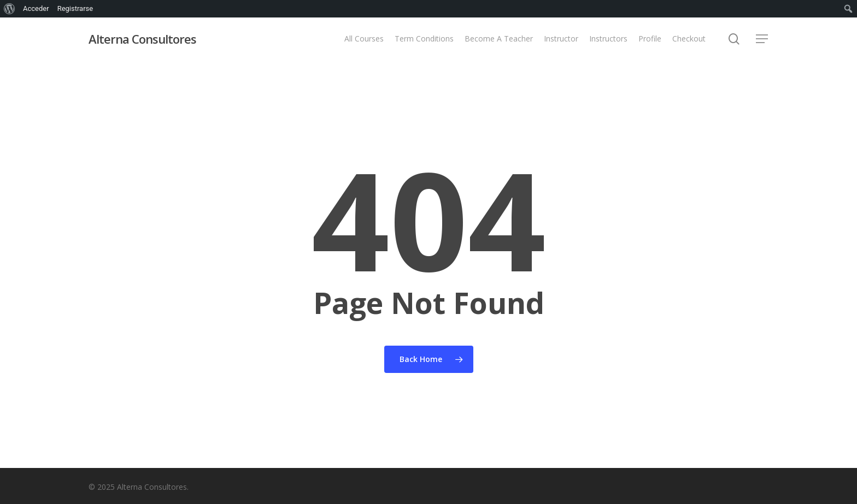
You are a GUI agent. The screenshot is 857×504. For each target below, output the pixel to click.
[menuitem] (10, 9)
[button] (762, 39)
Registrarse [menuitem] (75, 8)
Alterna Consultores (142, 39)
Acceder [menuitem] (36, 8)
